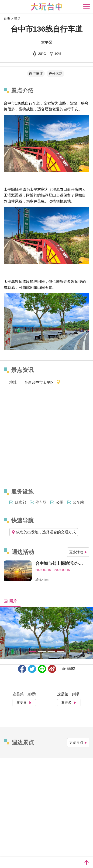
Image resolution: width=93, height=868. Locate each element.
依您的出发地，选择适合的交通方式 (44, 532)
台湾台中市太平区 (42, 383)
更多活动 (78, 552)
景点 (17, 19)
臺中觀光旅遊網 (46, 7)
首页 (7, 19)
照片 (10, 601)
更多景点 (78, 742)
